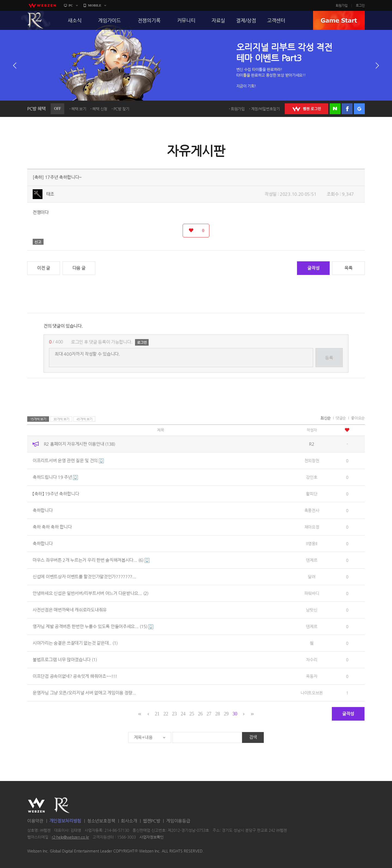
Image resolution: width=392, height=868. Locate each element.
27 (209, 714)
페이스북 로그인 (347, 109)
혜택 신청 (100, 109)
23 (174, 714)
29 (226, 714)
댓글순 (341, 418)
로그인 (360, 5)
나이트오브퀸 (312, 693)
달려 (312, 577)
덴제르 (312, 560)
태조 (50, 194)
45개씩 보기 (85, 419)
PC (71, 5)
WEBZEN (36, 805)
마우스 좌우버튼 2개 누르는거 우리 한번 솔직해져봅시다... (91, 560)
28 (218, 714)
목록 (348, 268)
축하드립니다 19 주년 (55, 477)
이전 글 (44, 268)
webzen (42, 5)
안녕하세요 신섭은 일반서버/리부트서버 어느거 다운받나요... (91, 593)
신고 (38, 242)
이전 (15, 66)
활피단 (312, 494)
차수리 (312, 660)
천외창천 (312, 461)
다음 (377, 66)
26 (200, 714)
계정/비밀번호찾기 (265, 109)
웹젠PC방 (152, 821)
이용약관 (35, 821)
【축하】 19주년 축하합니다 (56, 494)
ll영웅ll (312, 543)
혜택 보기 (79, 109)
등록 (329, 358)
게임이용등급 (178, 821)
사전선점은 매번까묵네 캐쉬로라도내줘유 (70, 610)
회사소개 (129, 821)
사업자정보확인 (151, 837)
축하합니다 (43, 510)
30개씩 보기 (61, 419)
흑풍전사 (312, 510)
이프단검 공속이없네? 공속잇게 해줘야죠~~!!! (75, 676)
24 (183, 714)
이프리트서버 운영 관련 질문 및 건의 (68, 461)
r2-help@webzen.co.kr (70, 837)
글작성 (313, 268)
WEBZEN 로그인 (307, 109)
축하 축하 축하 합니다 (52, 527)
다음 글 (79, 268)
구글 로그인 (359, 109)
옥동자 (312, 676)
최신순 (326, 418)
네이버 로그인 (335, 109)
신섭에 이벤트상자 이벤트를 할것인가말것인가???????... (84, 577)
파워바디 (312, 593)
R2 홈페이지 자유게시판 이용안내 (79, 444)
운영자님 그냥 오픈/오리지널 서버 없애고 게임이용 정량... (84, 693)
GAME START (339, 20)
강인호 (312, 477)
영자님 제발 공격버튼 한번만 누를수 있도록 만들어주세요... (93, 626)
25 (192, 714)
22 (166, 714)
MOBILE (95, 5)
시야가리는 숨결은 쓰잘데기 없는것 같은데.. (75, 643)
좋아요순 (358, 418)
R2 (36, 20)
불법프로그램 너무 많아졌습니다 (65, 660)
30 (235, 714)
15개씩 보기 (38, 419)
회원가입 (342, 5)
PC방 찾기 (121, 109)
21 (157, 714)
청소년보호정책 (101, 821)
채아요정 (312, 527)
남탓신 (312, 610)
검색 (253, 737)
